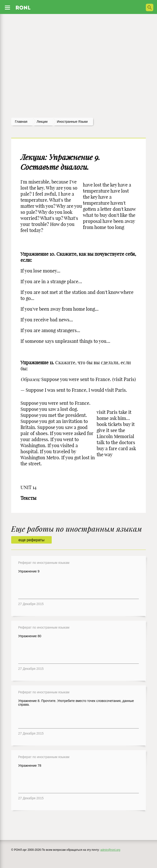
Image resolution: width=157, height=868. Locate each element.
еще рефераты (31, 540)
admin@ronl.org (110, 850)
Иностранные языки (72, 122)
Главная (21, 122)
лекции (42, 122)
